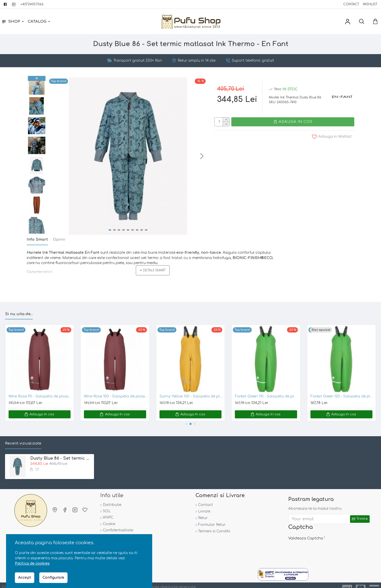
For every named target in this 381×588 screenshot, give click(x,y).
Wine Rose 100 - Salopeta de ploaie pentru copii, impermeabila (116, 390)
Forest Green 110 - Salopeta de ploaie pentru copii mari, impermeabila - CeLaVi (267, 390)
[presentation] (324, 545)
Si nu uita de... (19, 308)
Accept (25, 578)
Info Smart (37, 240)
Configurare (53, 578)
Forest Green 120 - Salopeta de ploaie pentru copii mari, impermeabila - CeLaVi (342, 390)
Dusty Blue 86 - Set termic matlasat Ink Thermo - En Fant (61, 452)
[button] (202, 156)
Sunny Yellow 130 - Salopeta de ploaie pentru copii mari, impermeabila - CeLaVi (192, 390)
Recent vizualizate (23, 437)
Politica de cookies (32, 563)
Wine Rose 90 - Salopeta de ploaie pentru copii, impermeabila (41, 390)
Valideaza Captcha (306, 532)
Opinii (59, 240)
